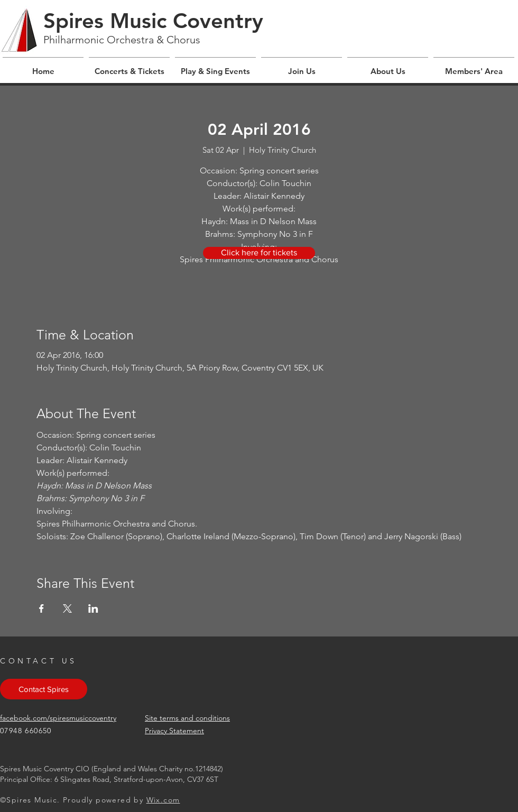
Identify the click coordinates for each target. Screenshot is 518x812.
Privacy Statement (174, 731)
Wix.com (163, 800)
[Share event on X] (67, 608)
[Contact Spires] (44, 689)
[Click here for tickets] (259, 253)
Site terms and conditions (187, 718)
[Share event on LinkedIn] (93, 608)
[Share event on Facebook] (41, 608)
